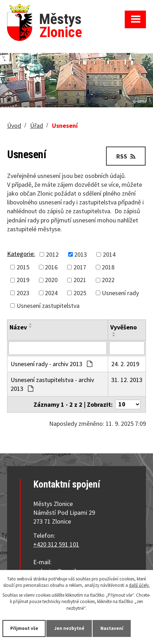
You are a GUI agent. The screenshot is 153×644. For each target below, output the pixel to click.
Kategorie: (21, 254)
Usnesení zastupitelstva (48, 306)
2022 (108, 280)
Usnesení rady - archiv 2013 (51, 364)
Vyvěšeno (123, 327)
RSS (126, 156)
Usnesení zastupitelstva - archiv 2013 (52, 384)
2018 (108, 267)
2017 (80, 267)
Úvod (14, 126)
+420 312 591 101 (56, 544)
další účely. (139, 585)
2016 (51, 267)
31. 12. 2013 (127, 380)
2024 (51, 293)
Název (18, 327)
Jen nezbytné (69, 628)
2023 (23, 293)
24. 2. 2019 (125, 364)
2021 (80, 280)
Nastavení (112, 628)
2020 (51, 280)
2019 (23, 280)
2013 (81, 254)
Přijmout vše (24, 628)
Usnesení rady (120, 293)
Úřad (37, 126)
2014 (109, 254)
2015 (23, 267)
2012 (52, 254)
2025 (80, 293)
